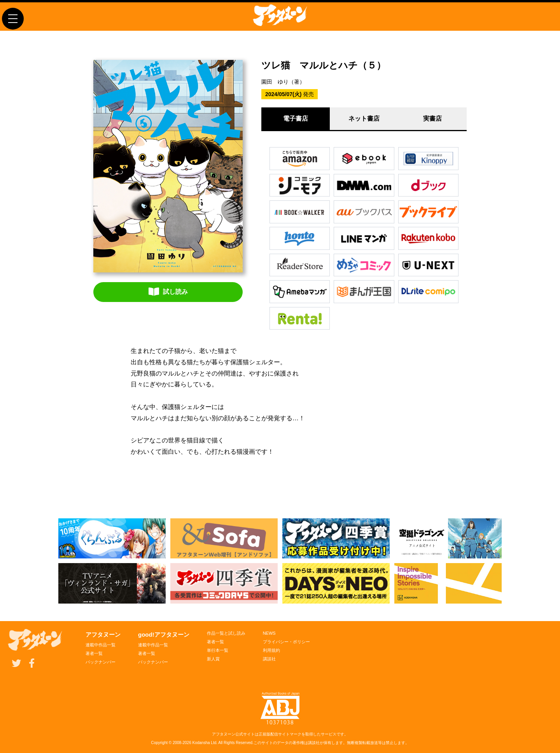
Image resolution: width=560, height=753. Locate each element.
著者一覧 (94, 653)
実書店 (432, 118)
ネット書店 (364, 118)
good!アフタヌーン (164, 635)
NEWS (269, 633)
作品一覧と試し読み (226, 633)
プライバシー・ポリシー (286, 642)
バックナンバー (101, 662)
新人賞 (213, 659)
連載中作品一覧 (101, 645)
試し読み (168, 291)
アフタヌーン (103, 635)
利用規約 (271, 650)
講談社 (269, 659)
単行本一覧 (218, 650)
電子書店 (296, 118)
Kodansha (201, 743)
